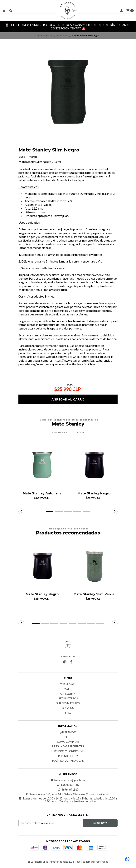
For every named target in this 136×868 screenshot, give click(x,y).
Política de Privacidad (68, 761)
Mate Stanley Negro (94, 493)
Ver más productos (68, 432)
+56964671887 (68, 785)
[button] (50, 512)
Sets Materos (68, 699)
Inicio (40, 36)
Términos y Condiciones (68, 751)
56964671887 (68, 790)
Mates (50, 36)
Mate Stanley (63, 36)
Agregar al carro (68, 399)
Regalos (68, 708)
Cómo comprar (68, 742)
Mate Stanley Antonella (42, 493)
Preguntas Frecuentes (68, 747)
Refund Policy (68, 756)
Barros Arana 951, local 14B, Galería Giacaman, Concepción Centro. (68, 794)
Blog (68, 737)
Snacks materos (68, 703)
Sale (68, 713)
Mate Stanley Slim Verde (94, 594)
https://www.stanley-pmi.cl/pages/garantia (82, 360)
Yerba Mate (68, 685)
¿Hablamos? (68, 733)
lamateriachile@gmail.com (68, 780)
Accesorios (68, 694)
